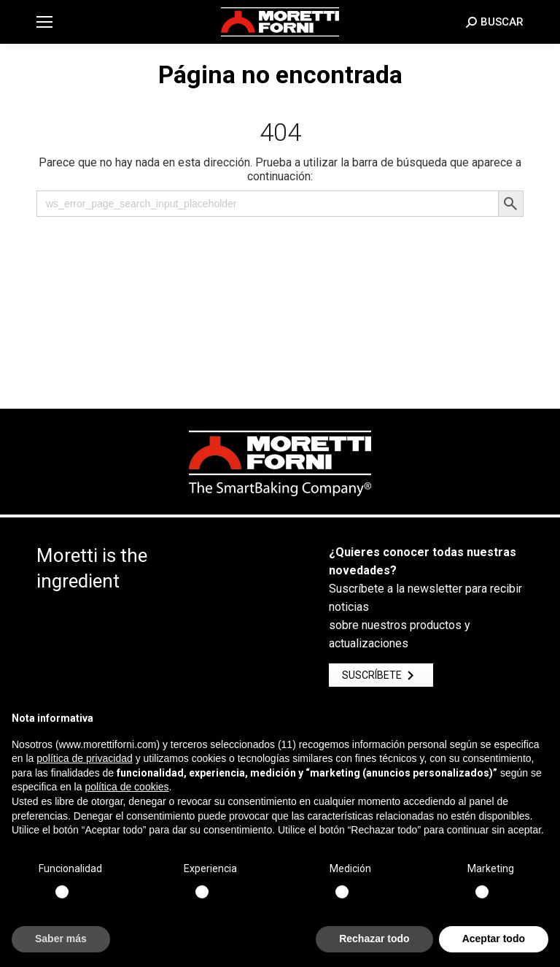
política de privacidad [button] (85, 758)
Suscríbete (381, 675)
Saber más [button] (61, 939)
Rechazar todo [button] (374, 939)
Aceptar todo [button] (494, 939)
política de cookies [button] (127, 787)
